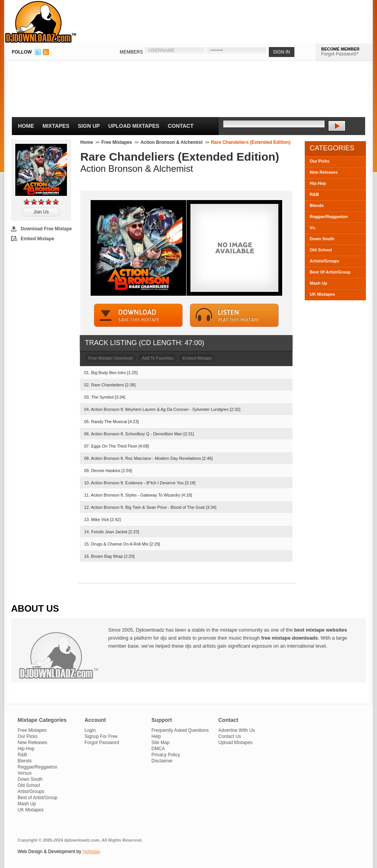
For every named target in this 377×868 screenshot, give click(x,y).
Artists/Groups (324, 261)
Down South (322, 239)
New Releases (324, 172)
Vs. (313, 228)
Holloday (92, 852)
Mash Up (318, 283)
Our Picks (319, 161)
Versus (25, 773)
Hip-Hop (318, 183)
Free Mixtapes (117, 142)
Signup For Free (101, 736)
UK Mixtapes (322, 294)
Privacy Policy (166, 755)
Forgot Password (102, 743)
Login (90, 730)
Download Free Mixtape (46, 229)
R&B (314, 194)
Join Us (41, 212)
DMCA (158, 749)
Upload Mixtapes (134, 126)
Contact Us (230, 736)
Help (156, 736)
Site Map (160, 743)
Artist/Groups (31, 791)
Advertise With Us (236, 730)
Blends (317, 205)
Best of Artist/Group (37, 798)
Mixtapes (56, 126)
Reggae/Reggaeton (329, 217)
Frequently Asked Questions (180, 730)
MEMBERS (131, 52)
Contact (181, 126)
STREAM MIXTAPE (234, 315)
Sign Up (89, 126)
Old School (321, 250)
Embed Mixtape (37, 239)
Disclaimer (162, 761)
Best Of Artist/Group (330, 272)
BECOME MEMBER (340, 49)
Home (26, 126)
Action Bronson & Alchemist (171, 142)
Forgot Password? (340, 54)
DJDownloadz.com (41, 22)
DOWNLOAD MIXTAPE (138, 315)
